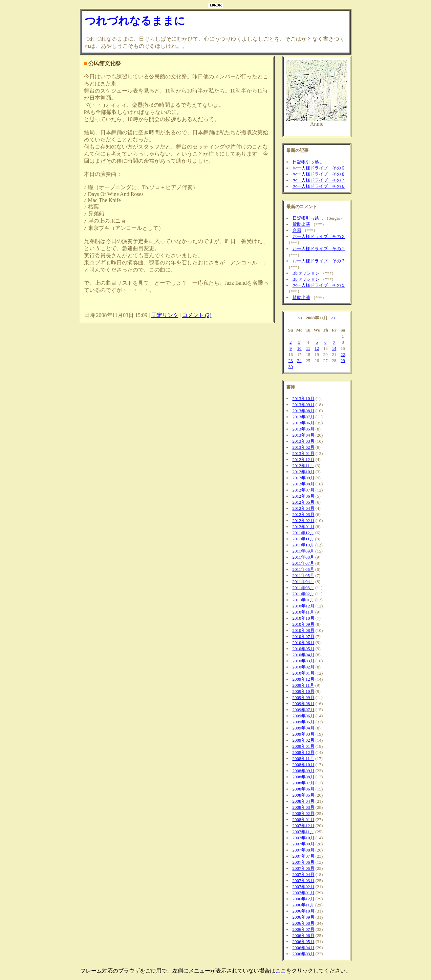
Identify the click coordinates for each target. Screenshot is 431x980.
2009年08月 (304, 704)
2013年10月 (304, 398)
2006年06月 (304, 935)
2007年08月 (304, 850)
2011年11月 (303, 539)
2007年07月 (304, 856)
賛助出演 (301, 224)
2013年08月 (304, 411)
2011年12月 (304, 533)
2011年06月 (304, 569)
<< (300, 318)
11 (308, 348)
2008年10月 (304, 765)
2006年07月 (304, 929)
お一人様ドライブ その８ (319, 174)
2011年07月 (304, 563)
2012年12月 (304, 459)
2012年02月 (304, 521)
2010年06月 (304, 643)
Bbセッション (306, 273)
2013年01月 (304, 453)
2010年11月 (304, 612)
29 (343, 361)
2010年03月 (304, 661)
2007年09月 (304, 844)
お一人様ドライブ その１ (319, 249)
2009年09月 (304, 697)
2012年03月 (304, 514)
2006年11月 (304, 905)
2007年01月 (304, 893)
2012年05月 (304, 502)
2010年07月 (304, 636)
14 (334, 348)
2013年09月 (304, 405)
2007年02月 (304, 887)
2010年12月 (304, 606)
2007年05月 (304, 868)
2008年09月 (304, 771)
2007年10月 (304, 838)
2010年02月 (304, 667)
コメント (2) (197, 315)
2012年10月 (304, 472)
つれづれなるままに (135, 21)
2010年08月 (304, 630)
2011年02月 (304, 594)
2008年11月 (304, 758)
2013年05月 (304, 429)
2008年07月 (304, 783)
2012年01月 (304, 527)
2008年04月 (304, 801)
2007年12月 (304, 826)
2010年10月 (304, 618)
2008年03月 (304, 807)
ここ (281, 971)
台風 (297, 230)
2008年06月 (304, 789)
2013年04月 (304, 435)
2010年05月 (304, 649)
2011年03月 (304, 588)
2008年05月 (304, 795)
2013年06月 (304, 423)
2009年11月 (304, 685)
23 (291, 361)
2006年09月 (304, 917)
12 (317, 348)
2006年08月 (304, 923)
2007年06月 (304, 862)
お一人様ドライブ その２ (319, 236)
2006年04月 (304, 948)
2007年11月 (304, 832)
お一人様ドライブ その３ (319, 261)
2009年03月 (304, 734)
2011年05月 (304, 575)
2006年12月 (304, 899)
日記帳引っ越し (308, 162)
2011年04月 (304, 582)
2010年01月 (304, 673)
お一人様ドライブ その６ (319, 186)
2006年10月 (304, 911)
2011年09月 (304, 551)
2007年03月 (304, 881)
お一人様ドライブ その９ (319, 168)
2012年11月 (304, 466)
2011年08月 (304, 557)
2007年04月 (304, 874)
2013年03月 (304, 441)
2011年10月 (304, 545)
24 (299, 361)
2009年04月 (304, 728)
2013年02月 (304, 447)
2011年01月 (304, 600)
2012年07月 (304, 490)
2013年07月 (304, 417)
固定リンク (165, 315)
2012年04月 (304, 508)
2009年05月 (304, 722)
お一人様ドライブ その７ (319, 180)
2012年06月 (304, 496)
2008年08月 (304, 777)
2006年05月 (304, 942)
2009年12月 (304, 679)
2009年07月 (304, 710)
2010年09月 (304, 624)
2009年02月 (304, 740)
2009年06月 (304, 716)
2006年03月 (304, 954)
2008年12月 (304, 752)
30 (291, 367)
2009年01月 (304, 746)
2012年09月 (304, 478)
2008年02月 (304, 813)
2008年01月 (304, 819)
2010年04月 (304, 655)
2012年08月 (304, 484)
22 (343, 354)
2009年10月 (304, 691)
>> (333, 318)
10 (299, 348)
